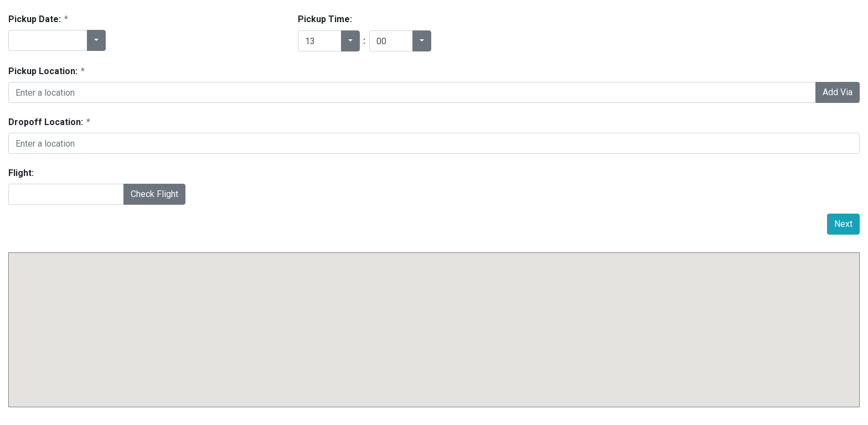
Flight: (21, 173)
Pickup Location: (46, 71)
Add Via (838, 92)
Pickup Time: (325, 19)
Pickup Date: (38, 19)
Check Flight (154, 194)
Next (843, 224)
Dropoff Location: (49, 122)
